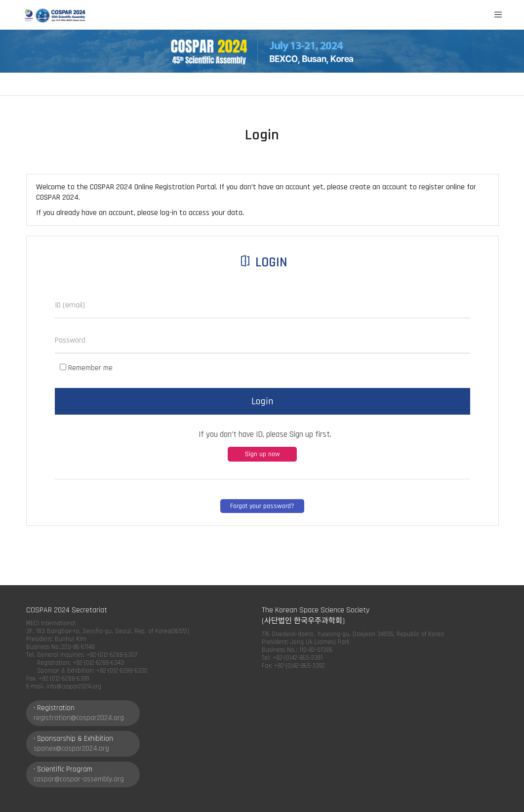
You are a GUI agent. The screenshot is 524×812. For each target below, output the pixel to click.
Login (262, 401)
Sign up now (262, 454)
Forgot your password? (262, 506)
